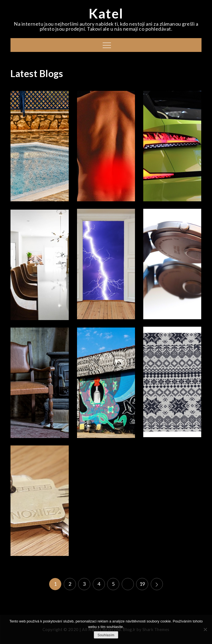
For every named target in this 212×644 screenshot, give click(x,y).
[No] (205, 629)
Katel (106, 13)
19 (142, 584)
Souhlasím (106, 635)
